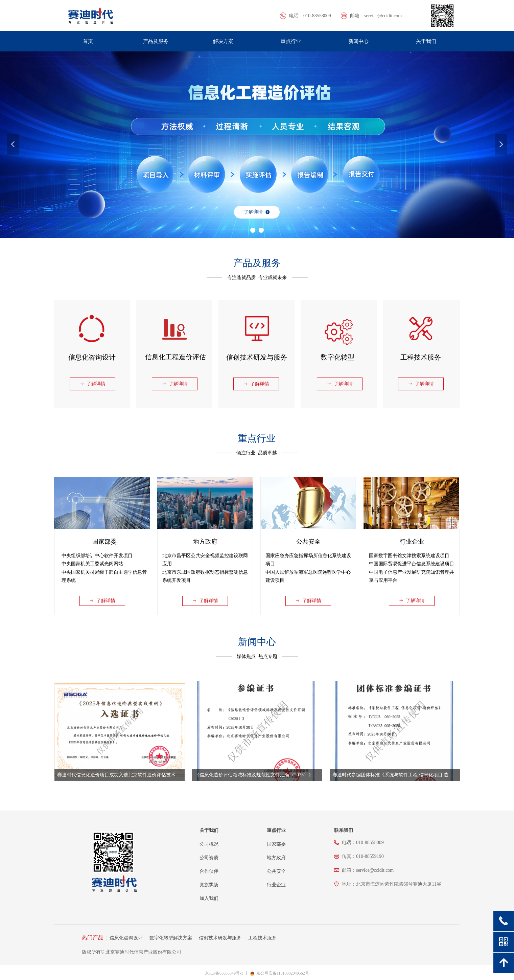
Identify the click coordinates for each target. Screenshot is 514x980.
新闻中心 (358, 41)
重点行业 (291, 41)
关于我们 (426, 41)
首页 (88, 41)
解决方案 (223, 41)
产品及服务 (156, 41)
